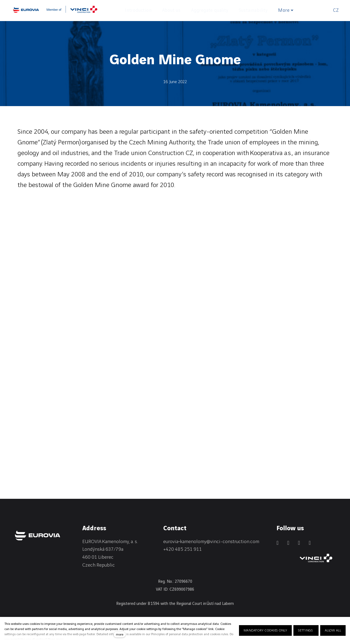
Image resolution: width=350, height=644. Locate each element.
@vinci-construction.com (233, 542)
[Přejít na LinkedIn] (277, 543)
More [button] (288, 10)
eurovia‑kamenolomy (185, 542)
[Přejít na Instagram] (299, 543)
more (120, 635)
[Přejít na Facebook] (288, 543)
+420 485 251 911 (183, 549)
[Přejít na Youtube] (310, 543)
